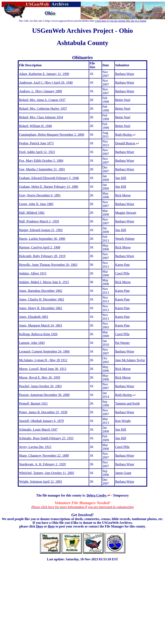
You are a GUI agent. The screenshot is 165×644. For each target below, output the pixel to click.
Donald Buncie (127, 143)
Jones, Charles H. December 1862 (42, 299)
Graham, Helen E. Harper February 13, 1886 (49, 187)
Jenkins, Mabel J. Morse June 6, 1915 (44, 282)
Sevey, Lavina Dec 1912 (35, 447)
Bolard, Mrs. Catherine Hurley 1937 (43, 109)
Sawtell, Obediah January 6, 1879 (41, 421)
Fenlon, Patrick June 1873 (36, 143)
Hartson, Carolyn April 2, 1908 (40, 247)
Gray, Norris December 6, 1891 (40, 195)
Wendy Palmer (125, 239)
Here (40, 526)
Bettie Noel (123, 100)
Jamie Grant (123, 473)
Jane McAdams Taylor (130, 360)
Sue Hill (121, 178)
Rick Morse (123, 195)
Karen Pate (123, 265)
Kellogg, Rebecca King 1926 (38, 334)
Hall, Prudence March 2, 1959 (39, 221)
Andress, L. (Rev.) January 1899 (40, 91)
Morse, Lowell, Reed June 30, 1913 (43, 369)
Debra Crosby (98, 495)
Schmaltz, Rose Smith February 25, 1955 (46, 438)
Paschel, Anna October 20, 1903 (40, 386)
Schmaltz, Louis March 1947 (38, 430)
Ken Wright (123, 421)
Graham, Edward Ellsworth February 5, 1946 (49, 178)
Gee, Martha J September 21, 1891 (42, 169)
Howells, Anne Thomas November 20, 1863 (48, 265)
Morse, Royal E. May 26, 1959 (39, 377)
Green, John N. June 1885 (36, 204)
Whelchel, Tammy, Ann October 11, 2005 (47, 473)
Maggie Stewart (126, 213)
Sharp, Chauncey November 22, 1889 (44, 456)
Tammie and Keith (127, 403)
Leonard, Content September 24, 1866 (44, 351)
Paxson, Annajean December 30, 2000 (44, 395)
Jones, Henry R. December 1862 (41, 308)
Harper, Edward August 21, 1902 (41, 230)
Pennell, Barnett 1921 (33, 403)
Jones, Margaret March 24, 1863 (41, 325)
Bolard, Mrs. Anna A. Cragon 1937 (42, 100)
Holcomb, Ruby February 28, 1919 (42, 256)
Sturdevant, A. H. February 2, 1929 (42, 464)
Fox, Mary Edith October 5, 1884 (41, 161)
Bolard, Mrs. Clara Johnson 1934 (41, 117)
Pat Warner (123, 343)
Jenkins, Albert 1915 (33, 273)
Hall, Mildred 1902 (32, 213)
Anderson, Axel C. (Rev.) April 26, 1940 (46, 83)
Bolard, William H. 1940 (35, 126)
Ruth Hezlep (126, 135)
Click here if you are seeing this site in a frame (121, 21)
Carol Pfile (122, 273)
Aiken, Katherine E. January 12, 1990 (44, 74)
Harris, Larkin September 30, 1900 (42, 239)
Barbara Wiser (125, 74)
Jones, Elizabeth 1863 (33, 317)
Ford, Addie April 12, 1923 (37, 152)
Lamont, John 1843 (32, 343)
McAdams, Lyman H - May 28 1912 (43, 360)
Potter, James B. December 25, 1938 (43, 412)
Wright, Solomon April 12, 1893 (40, 482)
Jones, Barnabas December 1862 (41, 291)
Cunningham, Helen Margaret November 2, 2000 (52, 135)
